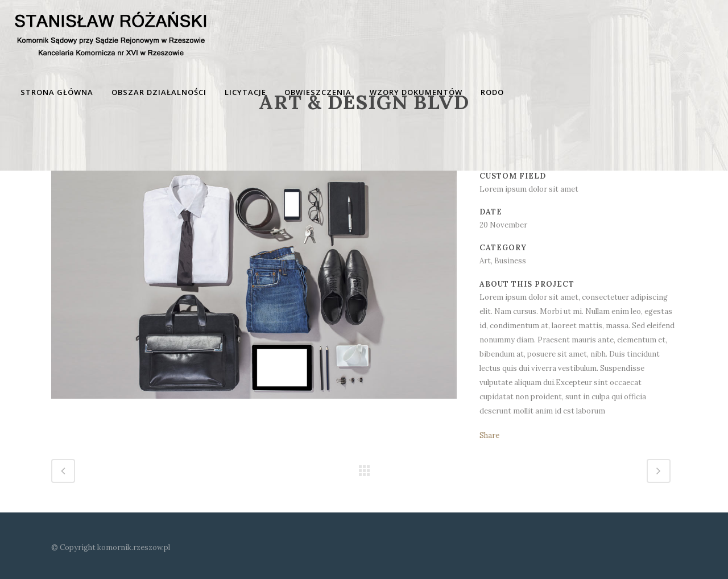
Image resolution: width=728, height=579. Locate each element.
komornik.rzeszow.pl (134, 547)
